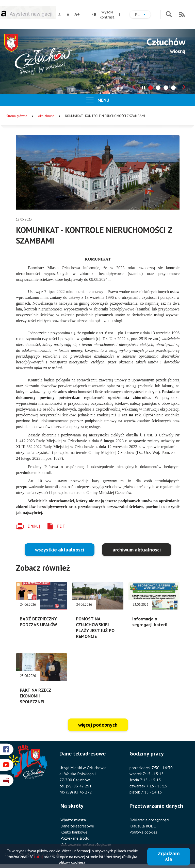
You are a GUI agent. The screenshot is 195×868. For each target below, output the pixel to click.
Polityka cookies (143, 832)
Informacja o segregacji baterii (150, 622)
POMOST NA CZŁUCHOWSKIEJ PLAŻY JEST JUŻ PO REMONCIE (95, 627)
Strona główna (17, 116)
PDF (61, 526)
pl (143, 15)
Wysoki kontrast (103, 14)
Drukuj (34, 526)
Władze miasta (73, 820)
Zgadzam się (169, 857)
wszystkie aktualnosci (60, 550)
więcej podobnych (98, 725)
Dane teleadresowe (77, 826)
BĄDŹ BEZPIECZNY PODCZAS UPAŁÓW (38, 622)
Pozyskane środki (75, 838)
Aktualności (46, 116)
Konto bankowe (74, 832)
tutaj (38, 857)
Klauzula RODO (143, 826)
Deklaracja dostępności (149, 820)
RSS (182, 14)
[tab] (151, 88)
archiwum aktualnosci (137, 550)
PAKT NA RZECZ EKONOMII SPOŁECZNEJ (36, 696)
